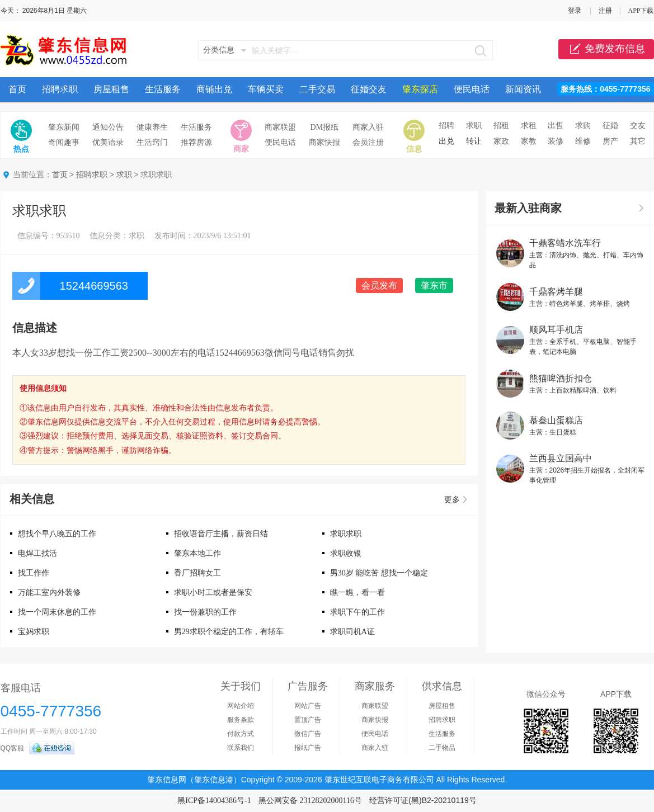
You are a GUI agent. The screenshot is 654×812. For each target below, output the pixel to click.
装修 (556, 141)
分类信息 (219, 50)
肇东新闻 (64, 127)
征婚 (610, 126)
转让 (474, 141)
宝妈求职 (34, 632)
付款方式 (241, 734)
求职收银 (346, 553)
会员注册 (368, 142)
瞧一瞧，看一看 (357, 593)
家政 (501, 141)
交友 (638, 126)
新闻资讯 (523, 89)
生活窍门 (152, 142)
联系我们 (241, 748)
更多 (452, 500)
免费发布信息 (606, 49)
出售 (556, 126)
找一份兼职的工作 (205, 612)
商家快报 (324, 142)
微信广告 (308, 734)
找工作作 (34, 573)
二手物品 (442, 748)
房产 (610, 141)
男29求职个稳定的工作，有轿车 (229, 632)
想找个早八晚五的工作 (57, 534)
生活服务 (163, 89)
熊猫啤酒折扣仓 (561, 378)
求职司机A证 (352, 632)
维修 (583, 141)
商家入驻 (368, 127)
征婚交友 (369, 89)
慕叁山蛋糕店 (556, 420)
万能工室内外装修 (49, 593)
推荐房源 (196, 142)
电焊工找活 (37, 553)
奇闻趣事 (64, 142)
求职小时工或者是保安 (213, 593)
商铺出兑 (214, 89)
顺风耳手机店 (556, 330)
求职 (474, 126)
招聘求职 (60, 89)
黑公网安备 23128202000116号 (310, 801)
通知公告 (108, 127)
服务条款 (241, 720)
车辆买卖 (266, 89)
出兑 (446, 141)
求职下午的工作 (357, 612)
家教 (529, 141)
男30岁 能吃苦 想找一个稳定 (379, 573)
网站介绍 (241, 706)
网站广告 (308, 706)
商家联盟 (280, 127)
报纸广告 (308, 748)
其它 (638, 141)
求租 (529, 126)
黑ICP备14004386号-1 (214, 801)
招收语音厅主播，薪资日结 (221, 534)
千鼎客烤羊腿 (556, 292)
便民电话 (472, 89)
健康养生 (152, 127)
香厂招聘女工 (197, 573)
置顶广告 (308, 720)
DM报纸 (325, 127)
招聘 (446, 126)
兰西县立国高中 (561, 458)
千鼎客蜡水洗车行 (565, 243)
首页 (17, 89)
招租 (501, 126)
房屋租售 (111, 89)
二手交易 (317, 89)
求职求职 (346, 534)
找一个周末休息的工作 (57, 612)
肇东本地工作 (197, 553)
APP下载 (641, 11)
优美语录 (108, 142)
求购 (583, 126)
